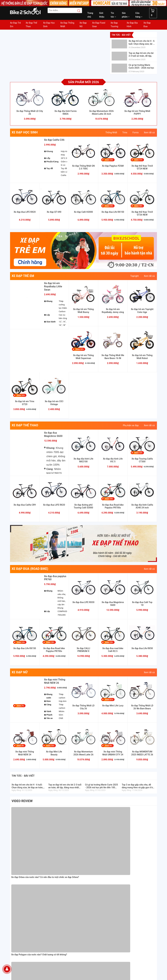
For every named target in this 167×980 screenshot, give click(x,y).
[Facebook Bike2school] (88, 949)
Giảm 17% (138, 160)
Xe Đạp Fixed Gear (99, 25)
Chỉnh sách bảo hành (95, 873)
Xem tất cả (149, 132)
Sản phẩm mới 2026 (83, 82)
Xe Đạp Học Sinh (49, 25)
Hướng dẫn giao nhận (96, 858)
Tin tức (113, 15)
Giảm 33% (80, 349)
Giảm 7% (20, 706)
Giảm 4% (20, 746)
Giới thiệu (102, 15)
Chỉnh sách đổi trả (94, 880)
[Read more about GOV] (136, 878)
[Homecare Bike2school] (140, 868)
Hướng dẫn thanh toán (96, 855)
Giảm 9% (109, 746)
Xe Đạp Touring (114, 25)
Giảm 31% (109, 700)
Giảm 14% (109, 206)
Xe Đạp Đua (147, 25)
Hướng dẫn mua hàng (96, 851)
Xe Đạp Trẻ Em (15, 25)
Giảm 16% (21, 395)
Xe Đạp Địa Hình (132, 25)
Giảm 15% (50, 746)
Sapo (106, 977)
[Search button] (77, 11)
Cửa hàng (139, 15)
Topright (135, 276)
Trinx (125, 132)
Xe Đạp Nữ (83, 25)
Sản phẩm (126, 15)
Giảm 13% (109, 160)
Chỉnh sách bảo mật (95, 876)
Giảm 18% (138, 206)
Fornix (136, 132)
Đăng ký (75, 966)
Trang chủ (90, 15)
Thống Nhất (111, 132)
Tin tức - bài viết (121, 35)
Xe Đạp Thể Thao (31, 25)
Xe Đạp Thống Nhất (67, 25)
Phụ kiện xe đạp (131, 425)
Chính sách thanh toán (96, 869)
